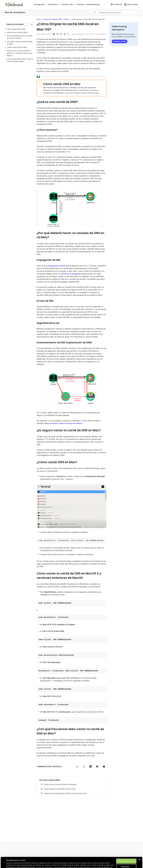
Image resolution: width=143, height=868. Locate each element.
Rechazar (126, 862)
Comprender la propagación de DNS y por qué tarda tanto (65, 793)
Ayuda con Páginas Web (53, 19)
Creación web (68, 5)
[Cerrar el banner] (140, 849)
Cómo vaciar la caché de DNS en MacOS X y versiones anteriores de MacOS (20, 53)
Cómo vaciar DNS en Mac (16, 29)
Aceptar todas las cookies (126, 851)
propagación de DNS (56, 266)
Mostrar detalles (11, 865)
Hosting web (40, 5)
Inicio (39, 19)
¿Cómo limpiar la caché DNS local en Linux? (60, 789)
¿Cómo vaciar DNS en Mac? (17, 47)
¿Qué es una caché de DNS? (17, 32)
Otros (67, 19)
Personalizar (126, 857)
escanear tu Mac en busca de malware (66, 423)
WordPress (54, 5)
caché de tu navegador (71, 274)
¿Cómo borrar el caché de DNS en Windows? (60, 784)
